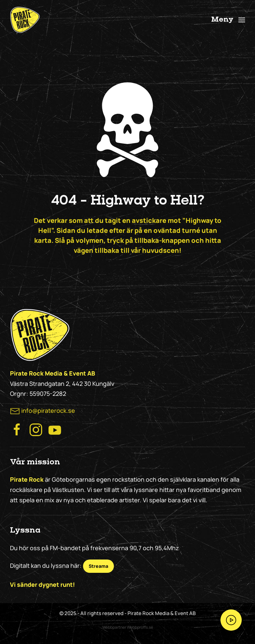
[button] (228, 20)
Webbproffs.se (140, 627)
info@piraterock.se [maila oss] (48, 410)
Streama (98, 566)
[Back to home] (25, 20)
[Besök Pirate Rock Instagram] (36, 429)
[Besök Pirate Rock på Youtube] (55, 429)
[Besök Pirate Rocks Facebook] (17, 429)
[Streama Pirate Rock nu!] (231, 620)
